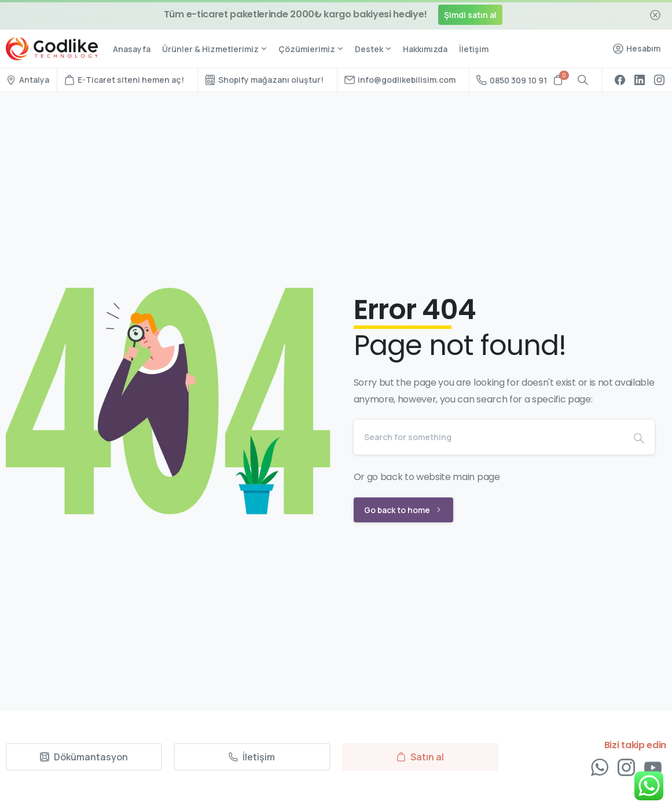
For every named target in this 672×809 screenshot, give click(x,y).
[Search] (489, 437)
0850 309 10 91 (512, 80)
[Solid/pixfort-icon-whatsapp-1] (600, 770)
